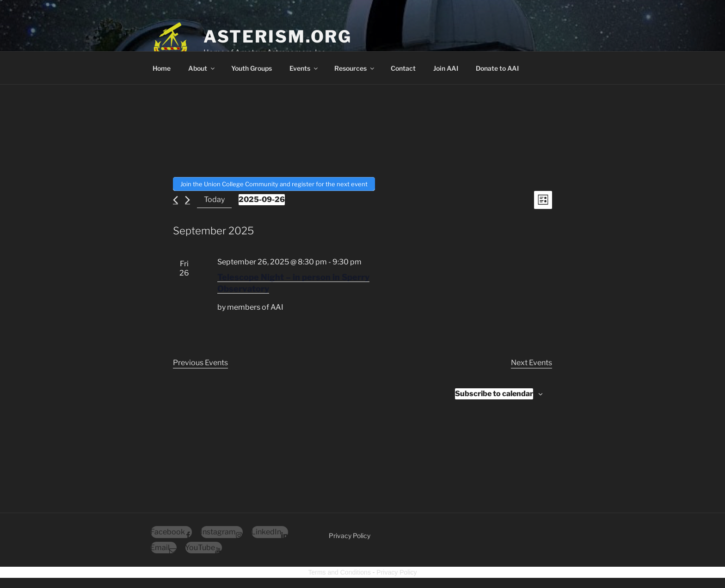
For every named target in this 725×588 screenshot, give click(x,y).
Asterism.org (278, 37)
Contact (403, 68)
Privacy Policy (350, 535)
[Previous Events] (175, 199)
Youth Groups (252, 68)
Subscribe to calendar (494, 393)
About (202, 68)
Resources (355, 68)
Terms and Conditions (340, 571)
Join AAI (446, 68)
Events (304, 68)
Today (214, 199)
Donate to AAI (497, 68)
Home (162, 68)
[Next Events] (187, 199)
